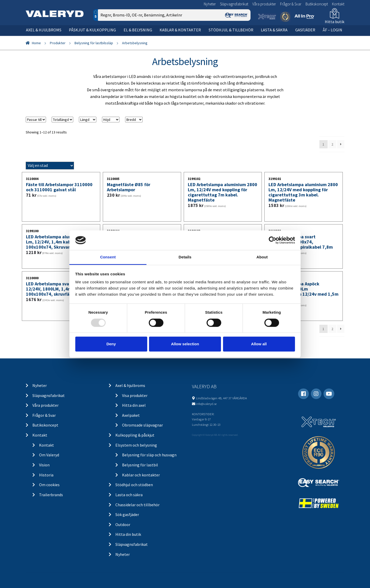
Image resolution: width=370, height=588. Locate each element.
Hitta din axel (134, 405)
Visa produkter (135, 395)
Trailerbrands (51, 495)
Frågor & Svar (291, 4)
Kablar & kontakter (180, 30)
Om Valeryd (49, 455)
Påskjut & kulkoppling (92, 30)
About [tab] (262, 257)
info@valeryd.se (206, 404)
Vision (44, 465)
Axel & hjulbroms (44, 30)
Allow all (259, 344)
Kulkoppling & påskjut (135, 435)
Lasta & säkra (274, 30)
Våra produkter (264, 4)
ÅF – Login (332, 30)
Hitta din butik (128, 534)
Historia (46, 475)
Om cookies (49, 485)
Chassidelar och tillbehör (137, 505)
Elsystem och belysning (136, 445)
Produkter (58, 43)
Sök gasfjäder (127, 514)
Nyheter (210, 4)
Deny (111, 344)
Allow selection (185, 344)
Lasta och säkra (129, 495)
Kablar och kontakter (141, 475)
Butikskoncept (317, 4)
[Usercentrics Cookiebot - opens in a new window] (272, 240)
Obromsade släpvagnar (142, 425)
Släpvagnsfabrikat (234, 4)
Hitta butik (335, 22)
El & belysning (138, 30)
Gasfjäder (305, 30)
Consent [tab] (108, 257)
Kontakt (338, 4)
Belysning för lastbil (140, 465)
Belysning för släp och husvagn (149, 455)
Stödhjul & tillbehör (231, 30)
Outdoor (123, 524)
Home (36, 43)
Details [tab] (185, 257)
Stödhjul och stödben (134, 485)
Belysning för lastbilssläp (94, 43)
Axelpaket (131, 415)
